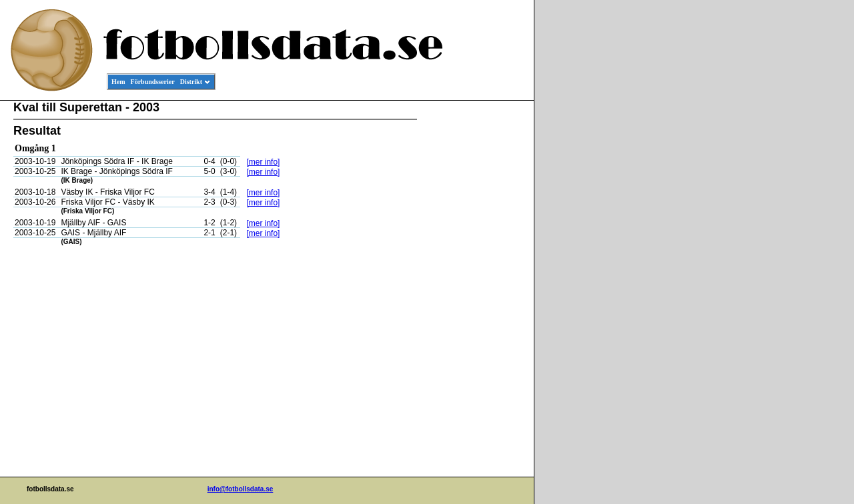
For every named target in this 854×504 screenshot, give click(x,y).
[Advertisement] (474, 304)
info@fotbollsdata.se (241, 489)
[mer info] (263, 162)
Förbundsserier (153, 82)
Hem (118, 82)
